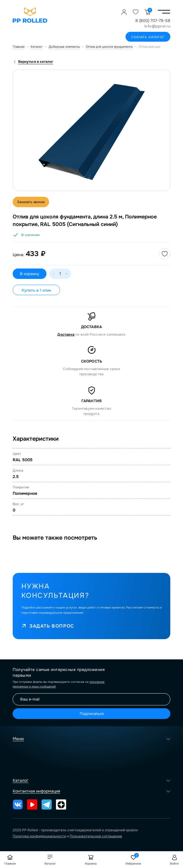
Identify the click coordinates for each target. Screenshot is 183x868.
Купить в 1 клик (36, 290)
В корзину (30, 274)
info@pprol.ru (157, 26)
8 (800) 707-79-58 (153, 21)
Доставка (66, 334)
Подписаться (92, 714)
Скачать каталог (148, 37)
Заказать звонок (31, 202)
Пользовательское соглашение (96, 836)
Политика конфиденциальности (39, 836)
